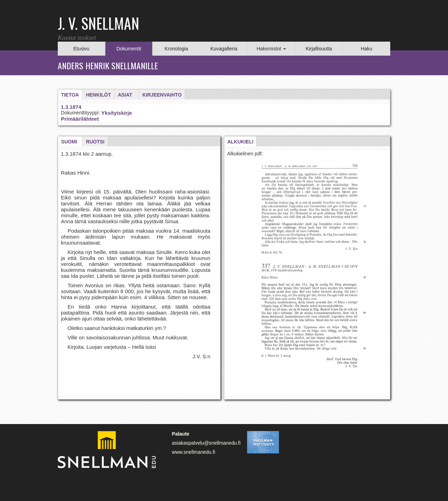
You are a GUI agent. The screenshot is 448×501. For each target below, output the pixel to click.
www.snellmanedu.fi (194, 452)
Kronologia (176, 49)
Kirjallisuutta (319, 49)
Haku (367, 49)
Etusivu (81, 49)
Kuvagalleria (224, 49)
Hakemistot (271, 49)
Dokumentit (129, 49)
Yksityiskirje (117, 113)
